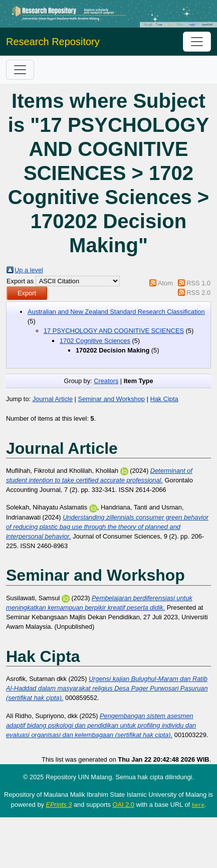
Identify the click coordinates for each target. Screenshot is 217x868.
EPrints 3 (59, 805)
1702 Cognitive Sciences (95, 341)
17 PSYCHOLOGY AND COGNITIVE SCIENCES (114, 331)
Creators (106, 381)
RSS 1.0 (198, 283)
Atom (165, 283)
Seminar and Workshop (111, 399)
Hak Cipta (164, 399)
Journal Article (53, 399)
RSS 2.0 (198, 293)
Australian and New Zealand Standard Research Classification (116, 312)
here (198, 805)
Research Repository (53, 42)
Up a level (29, 270)
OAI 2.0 (124, 805)
